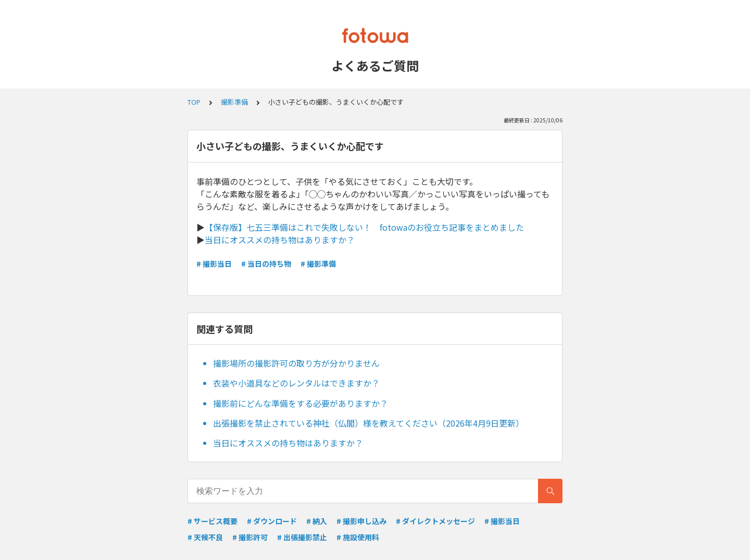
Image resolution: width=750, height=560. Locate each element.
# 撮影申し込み (361, 521)
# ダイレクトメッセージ (435, 521)
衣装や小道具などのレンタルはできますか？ (296, 383)
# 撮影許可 (250, 537)
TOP (194, 102)
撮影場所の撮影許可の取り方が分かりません (296, 363)
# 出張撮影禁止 (302, 537)
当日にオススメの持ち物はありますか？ (280, 240)
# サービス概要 (213, 521)
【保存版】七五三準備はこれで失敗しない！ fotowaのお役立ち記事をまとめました (364, 227)
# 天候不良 (205, 537)
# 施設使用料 (358, 537)
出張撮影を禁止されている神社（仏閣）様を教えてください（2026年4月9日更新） (368, 423)
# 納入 (317, 521)
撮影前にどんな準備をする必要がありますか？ (301, 403)
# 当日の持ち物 (266, 264)
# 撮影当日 (214, 264)
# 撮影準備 (318, 264)
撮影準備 (234, 102)
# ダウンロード (272, 521)
